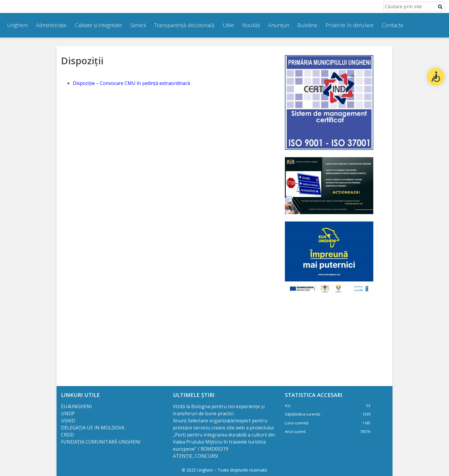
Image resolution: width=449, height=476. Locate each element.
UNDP (68, 413)
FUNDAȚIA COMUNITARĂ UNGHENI (101, 442)
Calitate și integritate (98, 25)
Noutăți (251, 25)
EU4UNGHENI (76, 406)
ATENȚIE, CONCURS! (195, 456)
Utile (228, 25)
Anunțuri (279, 25)
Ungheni (17, 25)
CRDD (67, 435)
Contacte (393, 25)
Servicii (138, 25)
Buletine (307, 25)
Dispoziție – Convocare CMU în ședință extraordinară (131, 83)
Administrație (51, 25)
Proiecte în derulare (350, 25)
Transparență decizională (184, 25)
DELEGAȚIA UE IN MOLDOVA (93, 428)
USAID (69, 421)
